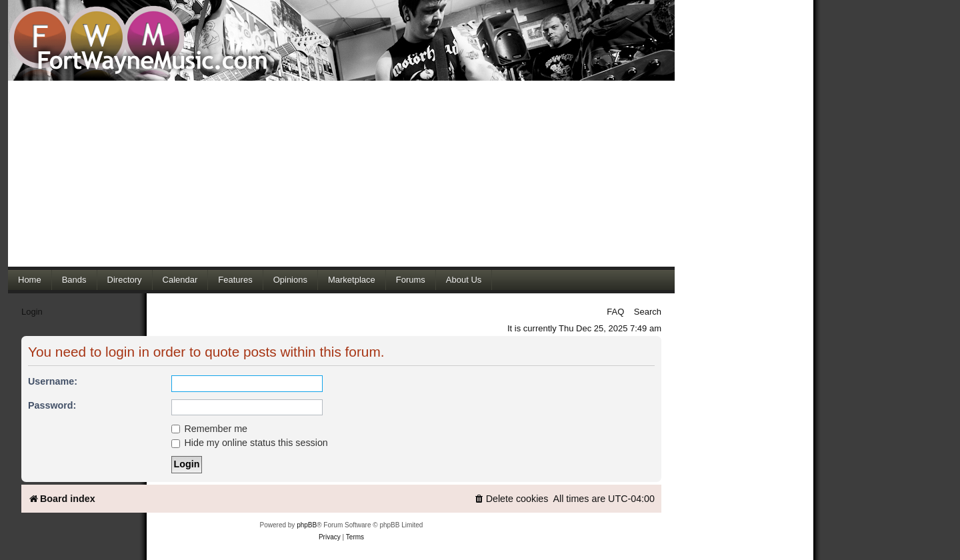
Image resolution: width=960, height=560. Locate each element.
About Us (464, 280)
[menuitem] (511, 499)
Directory (125, 280)
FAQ (615, 312)
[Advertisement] (341, 173)
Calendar (180, 280)
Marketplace (352, 280)
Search (648, 312)
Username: (53, 381)
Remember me (210, 429)
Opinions (290, 280)
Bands (74, 280)
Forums (411, 280)
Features (235, 280)
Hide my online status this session (250, 443)
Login (32, 312)
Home (30, 280)
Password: (52, 405)
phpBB (307, 525)
